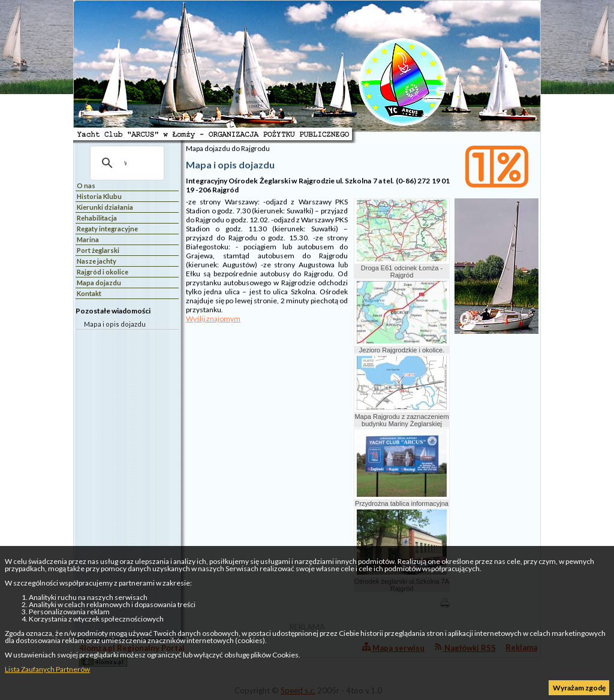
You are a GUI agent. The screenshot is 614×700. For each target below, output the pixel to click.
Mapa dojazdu (99, 283)
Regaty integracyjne (107, 229)
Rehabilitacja (97, 218)
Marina (88, 239)
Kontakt (89, 293)
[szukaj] (125, 163)
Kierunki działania (105, 207)
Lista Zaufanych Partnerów (47, 669)
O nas (86, 185)
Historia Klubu (99, 196)
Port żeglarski (98, 250)
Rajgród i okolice (103, 272)
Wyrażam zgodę (579, 688)
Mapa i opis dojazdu (115, 324)
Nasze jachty (97, 261)
